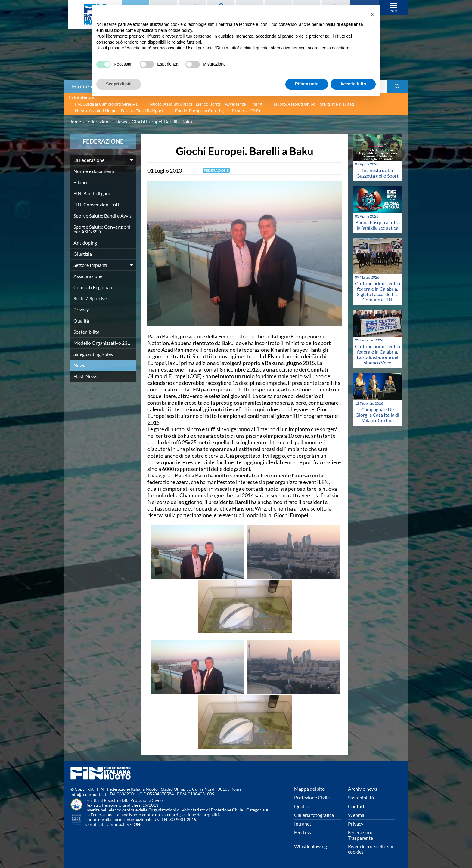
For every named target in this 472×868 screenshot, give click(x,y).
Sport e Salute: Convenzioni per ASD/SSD (102, 229)
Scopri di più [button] (119, 84)
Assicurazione (88, 276)
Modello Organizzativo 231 (102, 343)
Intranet (303, 824)
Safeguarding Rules (93, 354)
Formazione (86, 86)
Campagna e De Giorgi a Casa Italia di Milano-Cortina (377, 415)
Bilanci (80, 182)
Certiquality (118, 824)
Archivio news (363, 789)
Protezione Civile (312, 797)
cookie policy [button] (180, 30)
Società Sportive (90, 298)
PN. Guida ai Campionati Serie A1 (106, 104)
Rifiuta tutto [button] (307, 84)
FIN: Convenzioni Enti (96, 204)
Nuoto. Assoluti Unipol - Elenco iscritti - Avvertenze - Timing (206, 104)
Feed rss (303, 832)
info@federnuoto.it (88, 794)
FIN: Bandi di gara (92, 193)
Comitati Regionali (93, 287)
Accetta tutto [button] (353, 84)
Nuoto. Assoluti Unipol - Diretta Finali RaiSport (119, 111)
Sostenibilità (86, 332)
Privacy (81, 309)
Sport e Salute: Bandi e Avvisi (103, 216)
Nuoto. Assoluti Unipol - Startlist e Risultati (314, 104)
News (79, 365)
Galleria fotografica (314, 815)
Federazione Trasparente (361, 835)
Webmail (357, 815)
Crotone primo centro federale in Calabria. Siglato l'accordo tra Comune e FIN (377, 291)
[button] (373, 14)
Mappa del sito (309, 789)
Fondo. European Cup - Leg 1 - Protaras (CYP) (218, 111)
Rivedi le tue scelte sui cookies (371, 849)
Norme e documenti (94, 171)
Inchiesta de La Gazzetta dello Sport (377, 173)
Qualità (81, 321)
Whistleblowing (311, 846)
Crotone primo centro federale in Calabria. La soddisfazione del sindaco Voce (377, 354)
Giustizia (83, 254)
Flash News (85, 376)
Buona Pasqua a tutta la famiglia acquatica (377, 225)
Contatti (357, 806)
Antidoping (85, 243)
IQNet (138, 824)
